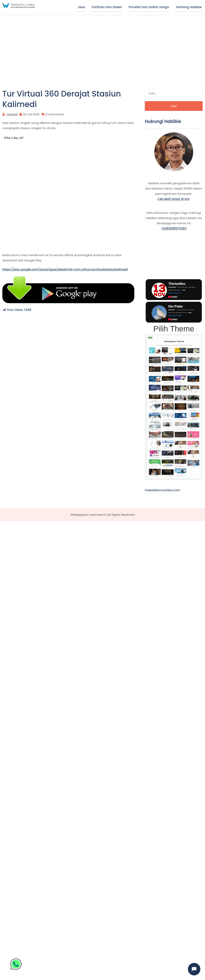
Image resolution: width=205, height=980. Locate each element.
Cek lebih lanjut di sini (173, 199)
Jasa (81, 7)
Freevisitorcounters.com (162, 490)
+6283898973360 (174, 228)
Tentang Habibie (189, 7)
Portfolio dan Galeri (107, 7)
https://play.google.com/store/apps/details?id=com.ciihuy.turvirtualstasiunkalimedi (65, 269)
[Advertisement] (103, 44)
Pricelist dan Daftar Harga (149, 7)
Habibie (12, 114)
